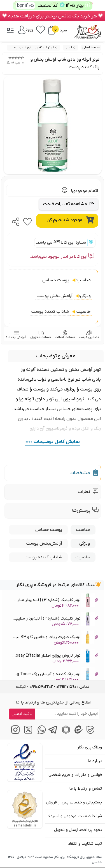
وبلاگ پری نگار (90, 747)
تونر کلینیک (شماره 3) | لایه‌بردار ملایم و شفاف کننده (55, 601)
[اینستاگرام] (15, 733)
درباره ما (95, 761)
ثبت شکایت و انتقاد (85, 844)
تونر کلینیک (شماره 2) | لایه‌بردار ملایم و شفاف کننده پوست (55, 619)
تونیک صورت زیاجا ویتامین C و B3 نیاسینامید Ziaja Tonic (55, 638)
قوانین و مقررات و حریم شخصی (75, 775)
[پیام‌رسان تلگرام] (53, 733)
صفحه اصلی (91, 47)
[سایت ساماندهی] (25, 809)
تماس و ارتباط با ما (86, 789)
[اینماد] (25, 762)
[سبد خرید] (52, 30)
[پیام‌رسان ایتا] (78, 733)
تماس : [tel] (60, 687)
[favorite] (27, 220)
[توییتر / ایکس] (27, 733)
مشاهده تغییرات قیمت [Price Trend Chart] (69, 204)
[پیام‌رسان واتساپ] (40, 733)
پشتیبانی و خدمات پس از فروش (74, 802)
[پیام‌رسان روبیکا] (65, 733)
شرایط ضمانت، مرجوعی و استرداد (75, 816)
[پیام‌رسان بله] (90, 733)
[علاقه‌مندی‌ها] (41, 29)
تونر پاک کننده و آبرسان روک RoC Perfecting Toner (55, 675)
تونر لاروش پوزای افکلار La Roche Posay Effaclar (55, 656)
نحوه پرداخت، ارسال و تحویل (78, 830)
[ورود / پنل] (26, 29)
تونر (69, 47)
